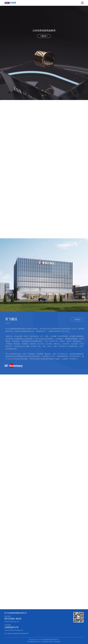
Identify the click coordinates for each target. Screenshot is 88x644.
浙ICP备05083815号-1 (34, 642)
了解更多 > (44, 36)
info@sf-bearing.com (12, 622)
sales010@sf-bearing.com (14, 630)
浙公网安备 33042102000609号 (51, 642)
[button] (42, 95)
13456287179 (11, 627)
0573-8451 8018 (13, 619)
